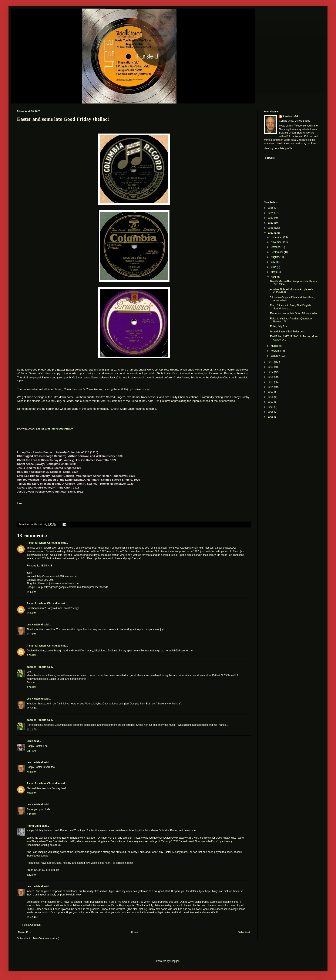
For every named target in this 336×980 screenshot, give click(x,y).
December (277, 237)
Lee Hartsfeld (35, 625)
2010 (271, 402)
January (276, 356)
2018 (271, 367)
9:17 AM (31, 751)
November (277, 242)
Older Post (244, 932)
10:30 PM (32, 708)
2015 (271, 382)
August (275, 257)
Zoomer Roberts (36, 667)
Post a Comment (32, 925)
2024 (271, 213)
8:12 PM (31, 814)
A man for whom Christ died (44, 543)
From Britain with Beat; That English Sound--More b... (290, 307)
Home (135, 932)
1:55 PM (31, 613)
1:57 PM (31, 634)
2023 (271, 218)
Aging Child (34, 826)
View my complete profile (278, 148)
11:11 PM (32, 730)
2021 (271, 228)
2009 (271, 407)
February (276, 351)
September (277, 252)
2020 (271, 233)
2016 (271, 377)
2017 (271, 372)
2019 (271, 362)
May (273, 272)
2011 (271, 397)
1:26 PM (31, 592)
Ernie (30, 741)
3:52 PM (31, 875)
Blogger (175, 961)
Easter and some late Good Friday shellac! (294, 313)
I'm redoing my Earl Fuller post (287, 332)
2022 (271, 223)
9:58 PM (31, 687)
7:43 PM (31, 793)
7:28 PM (31, 772)
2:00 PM (31, 655)
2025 (271, 208)
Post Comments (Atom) (46, 938)
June (274, 267)
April (274, 277)
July (273, 262)
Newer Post (25, 932)
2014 (271, 387)
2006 (271, 412)
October (276, 247)
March (275, 346)
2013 (271, 392)
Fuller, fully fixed (279, 326)
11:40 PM (32, 917)
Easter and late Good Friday (54, 429)
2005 (271, 417)
